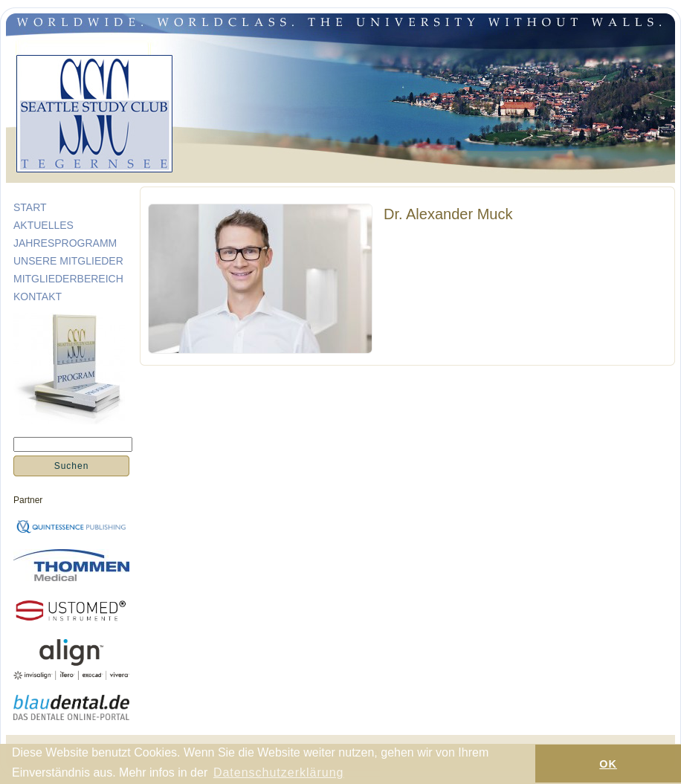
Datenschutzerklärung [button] (279, 772)
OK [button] (608, 764)
